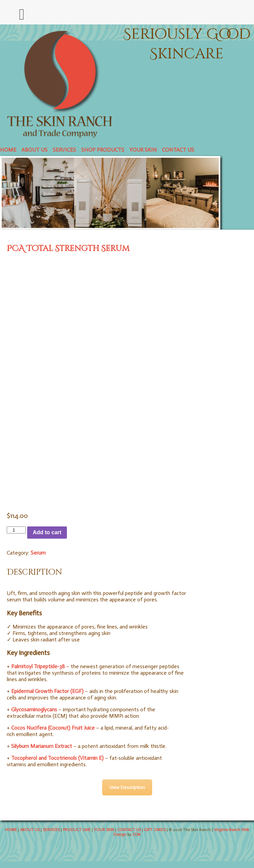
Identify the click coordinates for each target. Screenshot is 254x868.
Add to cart (47, 532)
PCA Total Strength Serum (68, 249)
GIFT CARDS (155, 830)
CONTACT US (178, 150)
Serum (38, 553)
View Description (127, 787)
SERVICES (64, 150)
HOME (8, 150)
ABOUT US (34, 150)
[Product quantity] (16, 530)
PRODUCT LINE (77, 830)
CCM (137, 834)
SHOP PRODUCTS (103, 150)
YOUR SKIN (143, 150)
